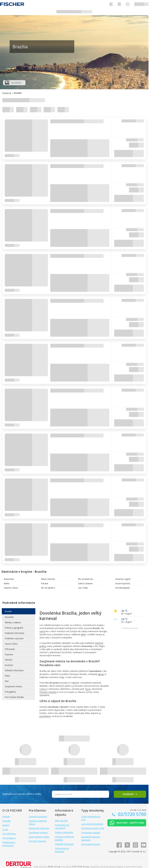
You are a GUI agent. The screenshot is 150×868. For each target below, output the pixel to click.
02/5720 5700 (132, 814)
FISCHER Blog (9, 834)
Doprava (9, 654)
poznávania (45, 716)
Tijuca (88, 689)
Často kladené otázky (39, 837)
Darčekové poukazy (38, 833)
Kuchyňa (9, 665)
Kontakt (6, 817)
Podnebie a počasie (14, 638)
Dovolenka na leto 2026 (93, 828)
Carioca (43, 689)
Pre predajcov (9, 838)
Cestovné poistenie (38, 817)
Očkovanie (10, 649)
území (42, 631)
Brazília (8, 611)
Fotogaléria (10, 692)
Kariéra (6, 825)
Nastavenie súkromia (39, 828)
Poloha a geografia (14, 628)
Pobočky (7, 821)
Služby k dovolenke (64, 832)
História (8, 660)
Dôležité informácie (14, 670)
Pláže (7, 676)
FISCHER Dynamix (37, 841)
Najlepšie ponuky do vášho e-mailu (22, 794)
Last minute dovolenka (92, 824)
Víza (7, 681)
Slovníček (9, 617)
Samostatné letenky (91, 844)
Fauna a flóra (11, 644)
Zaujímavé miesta (13, 686)
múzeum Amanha (48, 692)
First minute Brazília (14, 697)
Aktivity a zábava (13, 622)
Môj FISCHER (61, 821)
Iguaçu (101, 674)
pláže (83, 634)
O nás (5, 829)
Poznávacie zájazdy (91, 833)
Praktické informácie (14, 633)
